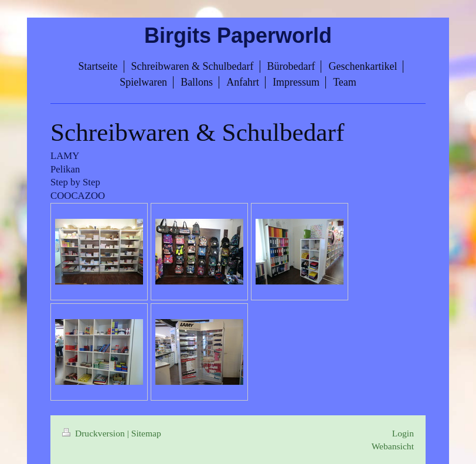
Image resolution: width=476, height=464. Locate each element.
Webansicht (393, 446)
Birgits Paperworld (238, 35)
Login (403, 433)
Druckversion (95, 433)
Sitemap (146, 433)
